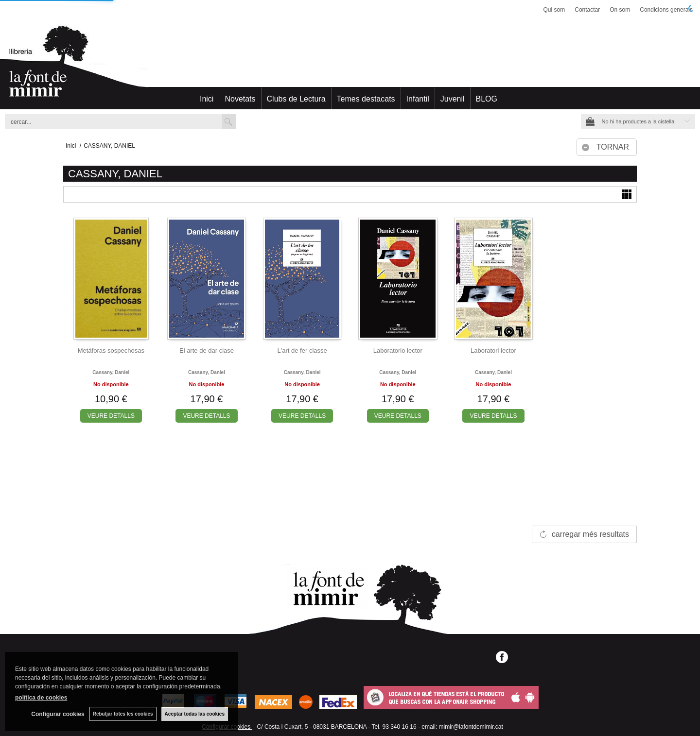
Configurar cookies (58, 714)
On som (620, 10)
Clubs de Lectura (296, 99)
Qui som (554, 10)
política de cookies (41, 698)
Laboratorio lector (398, 351)
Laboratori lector (493, 351)
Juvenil (453, 99)
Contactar (587, 10)
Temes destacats (366, 99)
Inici (207, 99)
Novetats (240, 99)
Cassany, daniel (111, 372)
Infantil (418, 99)
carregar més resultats (590, 534)
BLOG (487, 99)
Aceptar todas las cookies (195, 714)
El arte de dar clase (207, 351)
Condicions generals (666, 10)
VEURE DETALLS (111, 416)
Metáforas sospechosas (111, 351)
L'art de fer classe (302, 351)
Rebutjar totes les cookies (123, 714)
